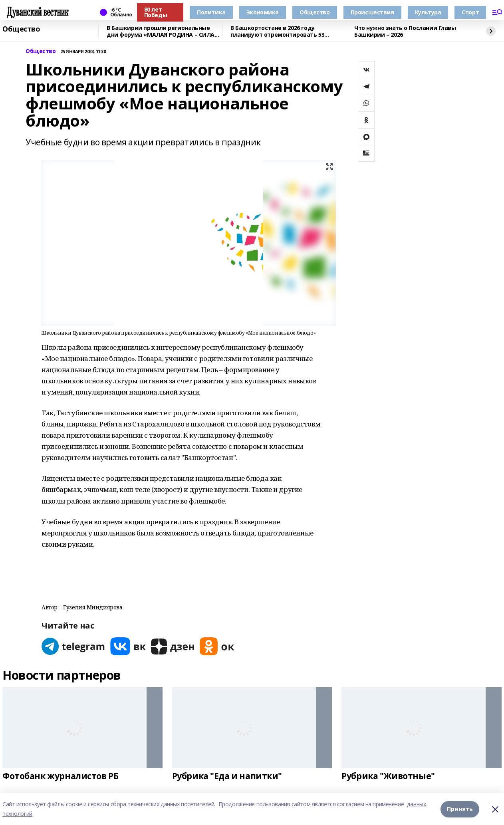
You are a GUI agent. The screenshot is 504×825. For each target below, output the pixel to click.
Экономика (263, 12)
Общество (315, 12)
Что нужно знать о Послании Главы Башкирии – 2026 (405, 31)
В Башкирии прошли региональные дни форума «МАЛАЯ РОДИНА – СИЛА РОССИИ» (161, 31)
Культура (428, 12)
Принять (460, 809)
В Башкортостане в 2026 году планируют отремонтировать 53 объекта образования (277, 31)
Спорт (470, 12)
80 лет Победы (156, 12)
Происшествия (372, 12)
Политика (211, 12)
